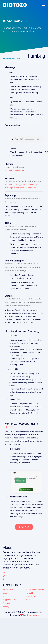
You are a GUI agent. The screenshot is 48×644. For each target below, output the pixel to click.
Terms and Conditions (35, 590)
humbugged (19, 188)
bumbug (8, 170)
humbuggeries (19, 184)
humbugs (9, 188)
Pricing (6, 607)
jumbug (25, 170)
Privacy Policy (32, 596)
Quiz (5, 593)
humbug (8, 184)
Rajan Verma (33, 615)
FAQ (5, 596)
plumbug (17, 170)
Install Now (24, 527)
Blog (28, 600)
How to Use (8, 590)
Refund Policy (32, 593)
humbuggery (32, 184)
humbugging (31, 188)
